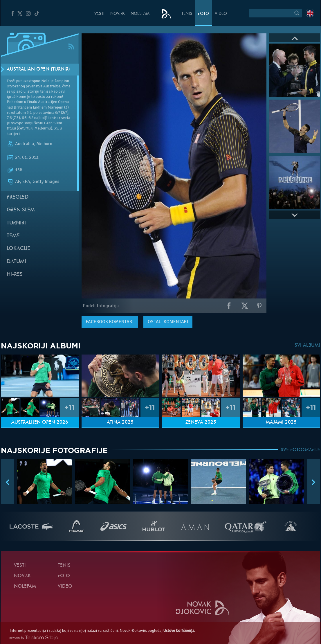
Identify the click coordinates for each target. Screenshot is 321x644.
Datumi (16, 262)
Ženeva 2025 (201, 422)
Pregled (18, 197)
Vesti (99, 14)
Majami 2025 (281, 422)
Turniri (16, 223)
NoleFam (140, 14)
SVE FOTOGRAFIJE (300, 450)
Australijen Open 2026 (40, 422)
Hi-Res (15, 275)
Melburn (44, 144)
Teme (13, 236)
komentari (110, 322)
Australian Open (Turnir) (38, 69)
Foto (203, 14)
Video (221, 14)
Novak (118, 14)
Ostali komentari (168, 322)
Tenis (187, 14)
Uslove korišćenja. (179, 630)
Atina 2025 (120, 422)
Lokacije (18, 249)
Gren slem (21, 210)
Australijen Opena (53, 102)
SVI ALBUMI (307, 346)
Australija (25, 144)
